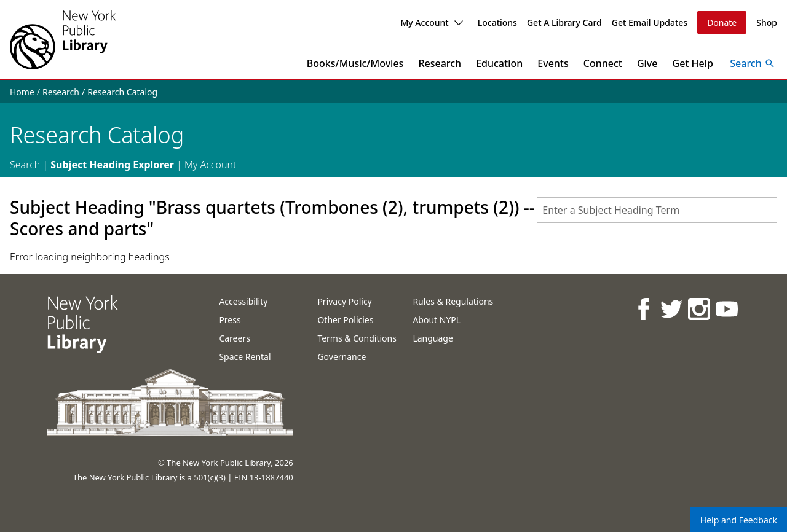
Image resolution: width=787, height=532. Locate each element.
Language (433, 338)
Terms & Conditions (357, 338)
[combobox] (657, 210)
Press (230, 320)
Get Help (693, 63)
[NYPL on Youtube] (726, 309)
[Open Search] (753, 63)
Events (553, 63)
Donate (722, 22)
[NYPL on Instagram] (698, 309)
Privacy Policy (344, 301)
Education (499, 63)
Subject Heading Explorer (112, 165)
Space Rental (245, 357)
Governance (342, 357)
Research (440, 63)
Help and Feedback (739, 520)
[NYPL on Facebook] (643, 309)
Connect (603, 63)
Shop (767, 22)
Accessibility (243, 301)
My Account (431, 22)
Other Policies (345, 320)
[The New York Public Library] (63, 40)
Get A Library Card (564, 22)
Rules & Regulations (453, 301)
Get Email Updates (650, 22)
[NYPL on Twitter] (670, 309)
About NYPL (437, 320)
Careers (234, 338)
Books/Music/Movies (355, 63)
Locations (497, 22)
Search (25, 165)
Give (647, 63)
